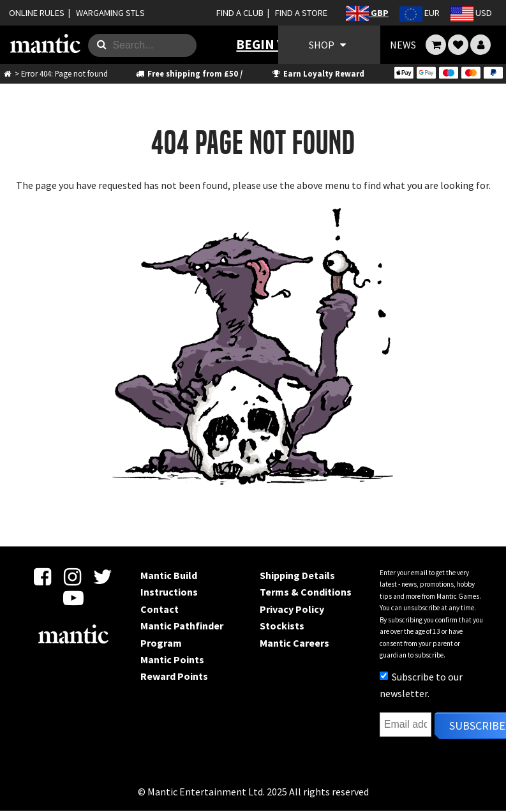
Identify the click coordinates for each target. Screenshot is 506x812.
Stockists (282, 626)
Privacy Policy (292, 609)
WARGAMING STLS (110, 13)
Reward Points (174, 676)
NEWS (403, 45)
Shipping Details (297, 575)
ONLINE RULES (37, 13)
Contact (160, 609)
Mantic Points (172, 659)
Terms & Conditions (306, 592)
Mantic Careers (294, 643)
